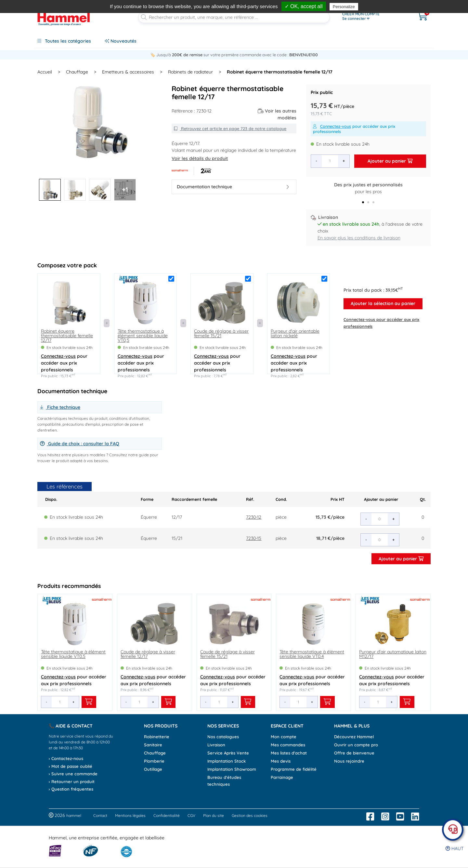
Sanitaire (153, 745)
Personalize (344, 7)
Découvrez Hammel (354, 737)
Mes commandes (288, 745)
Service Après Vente (228, 753)
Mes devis (281, 761)
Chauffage (155, 753)
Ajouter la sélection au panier (383, 303)
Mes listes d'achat (289, 753)
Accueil (45, 72)
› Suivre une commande (73, 774)
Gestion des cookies (250, 815)
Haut (455, 848)
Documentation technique (233, 187)
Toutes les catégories (64, 41)
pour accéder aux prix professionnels (354, 129)
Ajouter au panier (390, 161)
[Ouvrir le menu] (373, 16)
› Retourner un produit (72, 781)
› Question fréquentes (71, 789)
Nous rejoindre (349, 761)
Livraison (216, 745)
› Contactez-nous (66, 758)
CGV (191, 815)
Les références (65, 486)
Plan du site (214, 815)
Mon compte (284, 737)
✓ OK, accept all (304, 6)
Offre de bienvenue (354, 753)
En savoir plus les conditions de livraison (359, 238)
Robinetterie (157, 737)
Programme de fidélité (294, 769)
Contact (100, 815)
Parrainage (282, 777)
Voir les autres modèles (277, 114)
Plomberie (154, 761)
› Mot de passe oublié (71, 766)
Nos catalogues (223, 737)
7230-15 (254, 538)
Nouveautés (121, 41)
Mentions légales (130, 815)
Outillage (153, 769)
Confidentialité (167, 815)
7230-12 (254, 517)
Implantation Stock (227, 761)
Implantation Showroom (232, 769)
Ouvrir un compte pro (356, 745)
